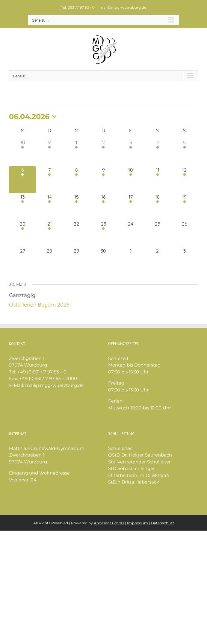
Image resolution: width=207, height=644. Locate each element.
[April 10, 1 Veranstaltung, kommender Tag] (131, 180)
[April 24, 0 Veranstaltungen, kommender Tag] (131, 234)
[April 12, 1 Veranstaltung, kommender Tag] (185, 180)
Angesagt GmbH (109, 523)
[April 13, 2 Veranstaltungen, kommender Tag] (22, 207)
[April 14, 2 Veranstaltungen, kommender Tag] (49, 207)
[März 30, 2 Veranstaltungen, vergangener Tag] (22, 152)
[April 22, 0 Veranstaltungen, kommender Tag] (76, 234)
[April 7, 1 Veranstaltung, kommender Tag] (49, 180)
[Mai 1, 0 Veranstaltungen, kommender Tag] (131, 261)
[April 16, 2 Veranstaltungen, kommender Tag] (103, 207)
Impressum (138, 523)
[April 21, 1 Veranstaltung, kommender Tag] (49, 234)
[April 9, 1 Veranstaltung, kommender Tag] (103, 180)
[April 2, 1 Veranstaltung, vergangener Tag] (103, 152)
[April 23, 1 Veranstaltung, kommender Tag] (103, 234)
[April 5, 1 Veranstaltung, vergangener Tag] (185, 152)
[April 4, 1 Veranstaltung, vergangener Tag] (158, 152)
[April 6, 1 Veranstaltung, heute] (22, 180)
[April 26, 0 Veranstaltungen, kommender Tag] (185, 234)
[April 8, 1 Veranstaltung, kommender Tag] (76, 180)
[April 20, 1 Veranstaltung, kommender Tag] (22, 234)
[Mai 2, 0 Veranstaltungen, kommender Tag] (158, 261)
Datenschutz (163, 523)
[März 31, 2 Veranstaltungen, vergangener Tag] (49, 152)
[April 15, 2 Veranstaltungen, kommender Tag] (76, 207)
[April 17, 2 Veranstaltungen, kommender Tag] (131, 207)
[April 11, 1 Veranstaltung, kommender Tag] (158, 180)
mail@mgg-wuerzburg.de (123, 7)
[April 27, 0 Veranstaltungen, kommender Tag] (22, 261)
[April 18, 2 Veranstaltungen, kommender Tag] (158, 207)
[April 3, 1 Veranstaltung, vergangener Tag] (131, 152)
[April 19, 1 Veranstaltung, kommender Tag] (185, 207)
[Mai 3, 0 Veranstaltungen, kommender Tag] (185, 261)
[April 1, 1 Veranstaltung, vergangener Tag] (76, 152)
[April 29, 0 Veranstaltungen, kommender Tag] (76, 261)
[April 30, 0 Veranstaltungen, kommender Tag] (103, 261)
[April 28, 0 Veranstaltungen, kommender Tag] (49, 261)
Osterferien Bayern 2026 (39, 305)
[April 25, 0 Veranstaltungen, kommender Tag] (158, 234)
